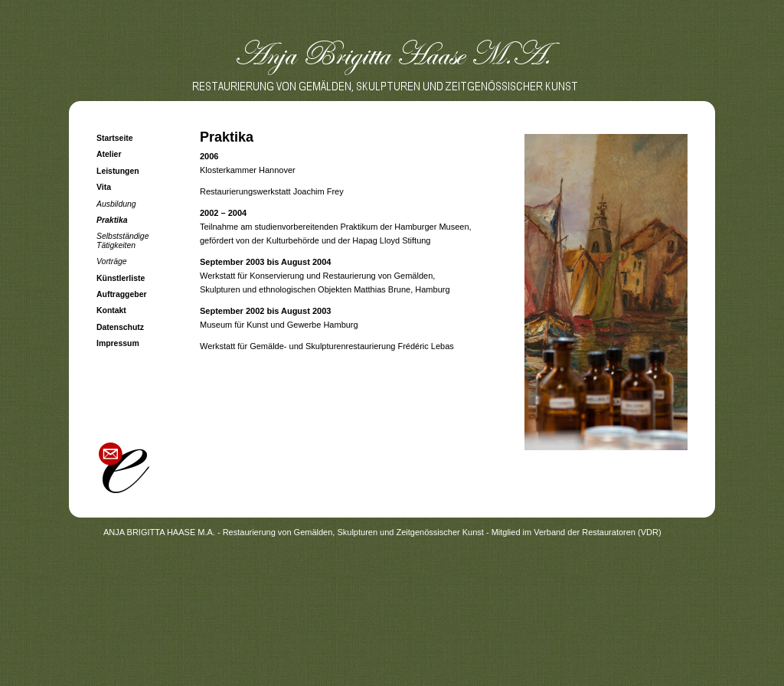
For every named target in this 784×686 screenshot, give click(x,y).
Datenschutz (120, 327)
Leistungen (118, 171)
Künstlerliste (121, 278)
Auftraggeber (122, 294)
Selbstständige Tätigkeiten (122, 240)
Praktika (112, 220)
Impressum (118, 343)
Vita (104, 187)
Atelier (109, 154)
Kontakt (111, 310)
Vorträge (112, 261)
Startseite (115, 138)
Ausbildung (116, 204)
